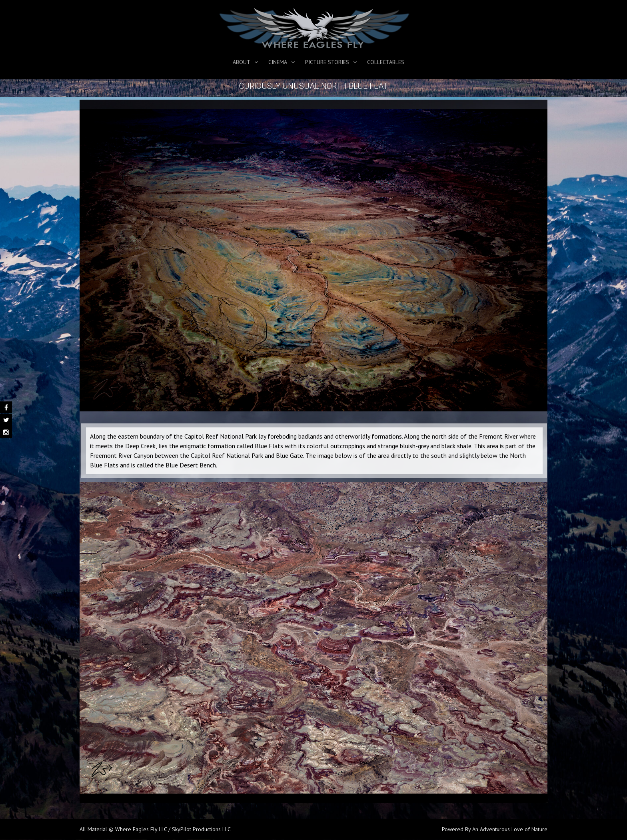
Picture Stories (327, 62)
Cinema (278, 62)
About (242, 62)
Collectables (386, 62)
